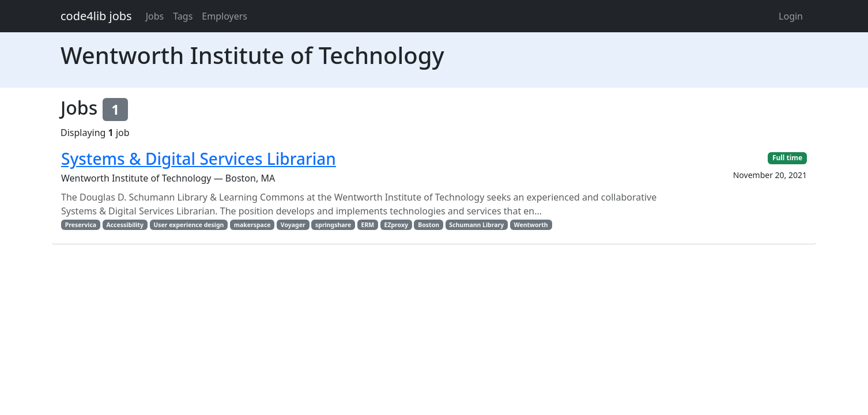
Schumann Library (476, 225)
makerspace (252, 225)
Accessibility (125, 225)
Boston (429, 225)
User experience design (188, 225)
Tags (183, 16)
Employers (224, 16)
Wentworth (531, 225)
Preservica (81, 225)
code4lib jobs (96, 16)
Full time (787, 158)
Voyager (293, 225)
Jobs (155, 16)
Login (791, 16)
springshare (333, 225)
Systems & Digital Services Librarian (199, 159)
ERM (368, 225)
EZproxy (397, 225)
